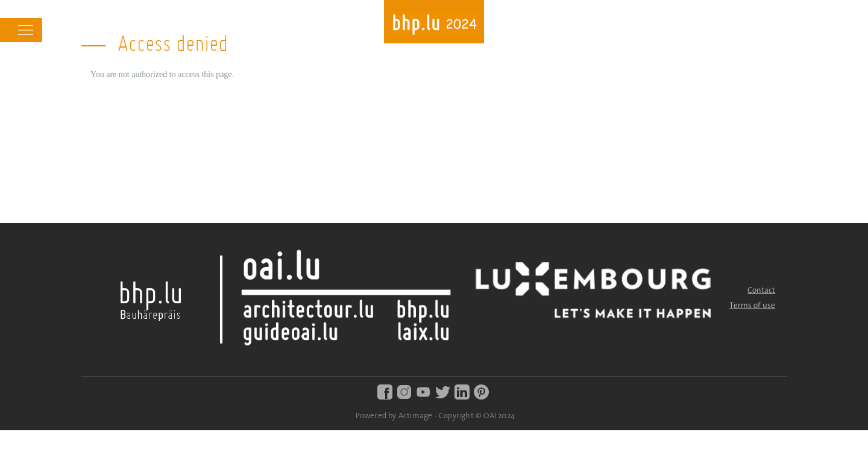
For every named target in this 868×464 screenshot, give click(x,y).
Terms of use (752, 306)
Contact (761, 291)
